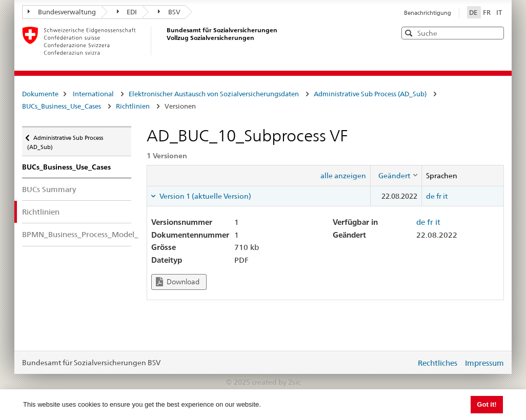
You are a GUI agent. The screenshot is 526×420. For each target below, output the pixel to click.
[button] (495, 33)
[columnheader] (396, 176)
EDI (127, 12)
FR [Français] (488, 12)
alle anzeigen (343, 176)
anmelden (400, 363)
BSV (169, 12)
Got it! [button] (487, 404)
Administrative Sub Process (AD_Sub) (370, 94)
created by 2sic (276, 382)
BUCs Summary (49, 189)
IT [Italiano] (499, 12)
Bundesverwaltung (62, 12)
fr (439, 196)
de (430, 196)
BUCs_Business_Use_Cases (62, 106)
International (93, 94)
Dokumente (40, 94)
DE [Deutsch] (474, 12)
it (445, 196)
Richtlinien (133, 106)
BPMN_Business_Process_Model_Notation (77, 234)
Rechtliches (438, 363)
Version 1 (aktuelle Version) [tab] (205, 196)
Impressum (484, 363)
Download (178, 282)
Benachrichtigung (428, 13)
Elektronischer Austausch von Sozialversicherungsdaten (214, 94)
